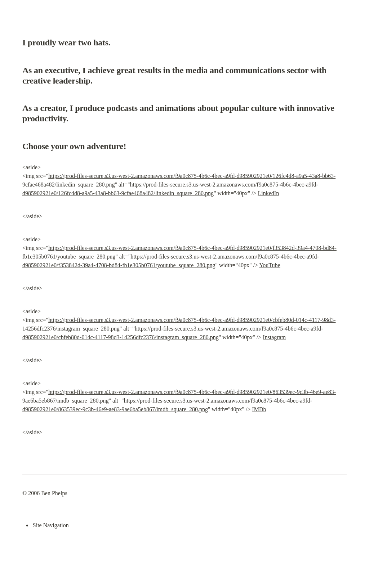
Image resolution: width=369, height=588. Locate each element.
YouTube (270, 265)
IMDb (259, 409)
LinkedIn (269, 193)
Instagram (274, 337)
